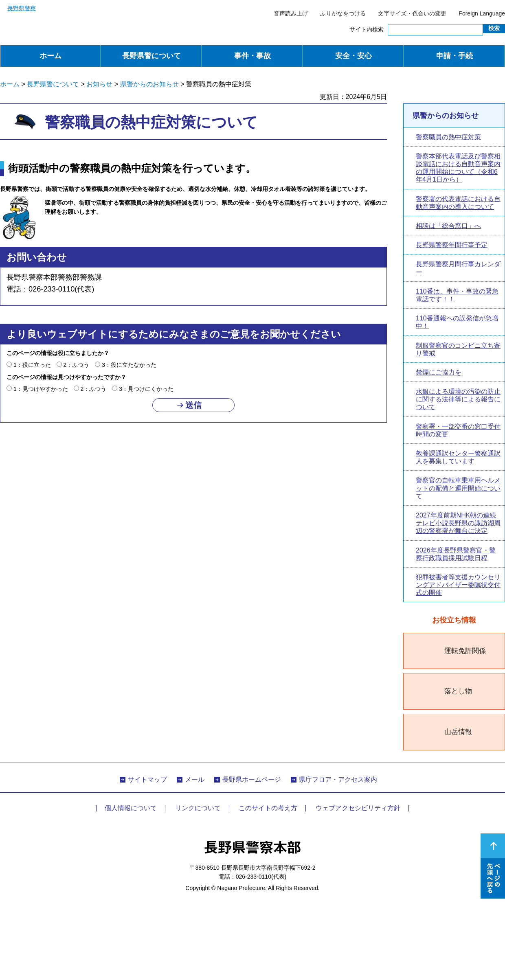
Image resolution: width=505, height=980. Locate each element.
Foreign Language (482, 13)
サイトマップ (147, 779)
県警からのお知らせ (149, 84)
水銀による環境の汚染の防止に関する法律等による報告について (458, 399)
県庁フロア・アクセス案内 (338, 779)
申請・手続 (455, 56)
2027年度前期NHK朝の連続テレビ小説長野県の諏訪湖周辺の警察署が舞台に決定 (458, 523)
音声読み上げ (291, 13)
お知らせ (99, 84)
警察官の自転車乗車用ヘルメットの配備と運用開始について (458, 488)
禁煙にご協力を (439, 372)
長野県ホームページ (252, 779)
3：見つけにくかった (146, 389)
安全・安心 (353, 56)
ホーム (50, 56)
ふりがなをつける (343, 13)
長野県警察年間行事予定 (452, 245)
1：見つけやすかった (41, 389)
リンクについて (198, 808)
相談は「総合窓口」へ (448, 226)
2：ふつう (77, 365)
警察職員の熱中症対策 (448, 137)
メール (195, 779)
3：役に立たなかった (129, 365)
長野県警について (151, 56)
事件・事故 (253, 56)
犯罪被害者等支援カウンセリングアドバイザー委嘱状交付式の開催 (458, 585)
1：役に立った (32, 365)
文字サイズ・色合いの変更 (412, 13)
